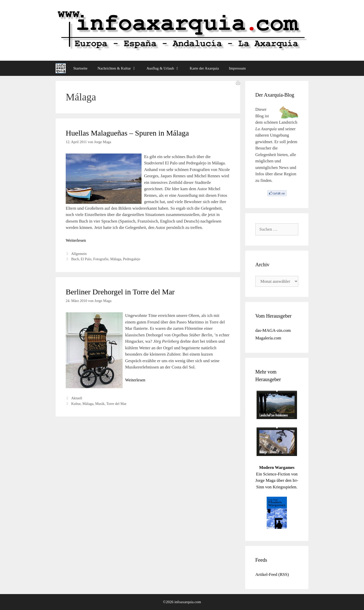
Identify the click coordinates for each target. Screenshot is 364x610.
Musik (100, 404)
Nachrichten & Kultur (120, 68)
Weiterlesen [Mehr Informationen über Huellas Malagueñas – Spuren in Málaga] (76, 240)
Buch (75, 259)
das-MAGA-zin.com (273, 330)
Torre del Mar (116, 404)
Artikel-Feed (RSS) (272, 574)
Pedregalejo (132, 259)
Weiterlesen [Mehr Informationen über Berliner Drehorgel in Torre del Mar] (135, 380)
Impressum (237, 68)
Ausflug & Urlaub (165, 68)
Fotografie (101, 259)
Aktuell (77, 398)
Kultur (76, 404)
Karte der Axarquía (204, 68)
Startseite (80, 68)
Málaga (116, 259)
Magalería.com (268, 338)
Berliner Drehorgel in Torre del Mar (120, 292)
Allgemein (79, 254)
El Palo (86, 259)
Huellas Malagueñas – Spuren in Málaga (127, 133)
